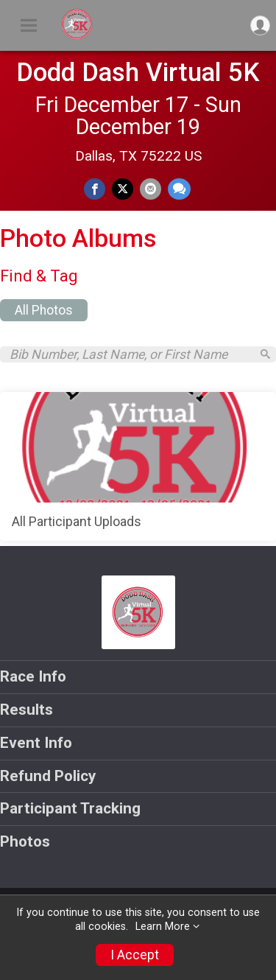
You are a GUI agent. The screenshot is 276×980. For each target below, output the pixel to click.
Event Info (36, 743)
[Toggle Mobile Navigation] (29, 26)
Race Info (33, 676)
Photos (25, 841)
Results (26, 710)
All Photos (44, 310)
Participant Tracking (70, 808)
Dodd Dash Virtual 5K (138, 72)
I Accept (135, 955)
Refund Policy (48, 776)
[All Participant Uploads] (138, 466)
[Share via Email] (151, 189)
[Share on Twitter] (123, 189)
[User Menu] (260, 25)
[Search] (265, 354)
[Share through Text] (179, 189)
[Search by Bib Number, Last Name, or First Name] (130, 354)
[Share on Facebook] (95, 189)
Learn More (163, 927)
